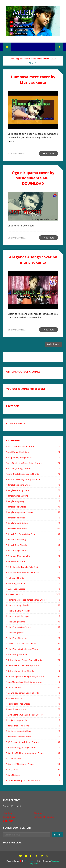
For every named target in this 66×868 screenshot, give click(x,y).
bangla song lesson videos (34, 512)
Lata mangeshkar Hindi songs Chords (34, 682)
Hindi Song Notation (34, 638)
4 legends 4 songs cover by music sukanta (33, 260)
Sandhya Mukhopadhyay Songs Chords (34, 753)
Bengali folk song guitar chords (34, 534)
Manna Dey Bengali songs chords (34, 693)
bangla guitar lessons (34, 496)
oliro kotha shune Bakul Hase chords (34, 715)
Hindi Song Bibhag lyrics (34, 616)
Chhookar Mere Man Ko (34, 556)
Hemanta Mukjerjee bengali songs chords (34, 600)
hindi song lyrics (34, 633)
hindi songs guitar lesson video (34, 649)
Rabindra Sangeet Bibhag (34, 731)
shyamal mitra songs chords (34, 764)
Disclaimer (8, 821)
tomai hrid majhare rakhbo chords (34, 780)
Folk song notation (34, 583)
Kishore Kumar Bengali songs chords (34, 660)
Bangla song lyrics (34, 518)
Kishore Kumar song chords (34, 671)
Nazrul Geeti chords (34, 709)
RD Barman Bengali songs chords (34, 742)
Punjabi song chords (34, 720)
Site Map (38, 813)
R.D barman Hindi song (34, 726)
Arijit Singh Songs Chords (34, 468)
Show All (33, 63)
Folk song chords (34, 578)
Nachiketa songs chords (34, 704)
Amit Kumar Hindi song (34, 452)
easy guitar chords (34, 561)
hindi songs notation (34, 655)
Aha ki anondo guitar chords (34, 447)
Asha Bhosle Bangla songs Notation (34, 479)
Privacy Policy (9, 817)
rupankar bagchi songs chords (34, 748)
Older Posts (53, 344)
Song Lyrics (34, 769)
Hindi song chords (34, 622)
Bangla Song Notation (34, 523)
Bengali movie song (34, 540)
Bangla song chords (34, 507)
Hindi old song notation (34, 611)
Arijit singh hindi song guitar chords (34, 463)
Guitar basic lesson (34, 589)
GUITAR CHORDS (34, 594)
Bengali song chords (34, 545)
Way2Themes (31, 861)
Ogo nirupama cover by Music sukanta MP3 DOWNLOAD (33, 178)
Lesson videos (34, 687)
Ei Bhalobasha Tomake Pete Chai (34, 567)
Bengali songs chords (34, 551)
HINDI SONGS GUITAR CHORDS (34, 644)
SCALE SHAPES (34, 759)
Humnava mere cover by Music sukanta (33, 80)
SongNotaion (34, 775)
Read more (49, 153)
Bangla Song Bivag (34, 501)
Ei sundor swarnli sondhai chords (34, 572)
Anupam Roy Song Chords (34, 457)
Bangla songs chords (34, 529)
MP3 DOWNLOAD (34, 698)
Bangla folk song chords (34, 490)
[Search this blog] (27, 835)
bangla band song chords (34, 485)
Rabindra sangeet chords (34, 737)
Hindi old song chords (34, 605)
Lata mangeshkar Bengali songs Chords (34, 676)
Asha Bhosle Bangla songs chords (34, 474)
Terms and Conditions (44, 817)
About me (8, 813)
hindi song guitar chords (34, 627)
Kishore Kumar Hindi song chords (34, 665)
